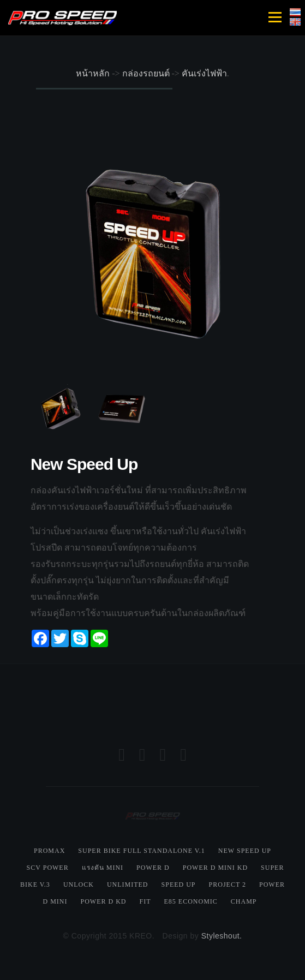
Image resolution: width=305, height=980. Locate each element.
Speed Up (179, 885)
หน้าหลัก (93, 73)
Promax (49, 851)
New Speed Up (245, 851)
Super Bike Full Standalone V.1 (142, 851)
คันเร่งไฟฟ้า (204, 73)
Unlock (79, 885)
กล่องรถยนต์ (146, 73)
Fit (145, 901)
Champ (244, 901)
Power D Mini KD (215, 868)
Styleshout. (222, 936)
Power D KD (103, 901)
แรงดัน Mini (103, 868)
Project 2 (228, 885)
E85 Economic (190, 901)
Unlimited (128, 885)
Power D (153, 868)
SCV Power (48, 868)
